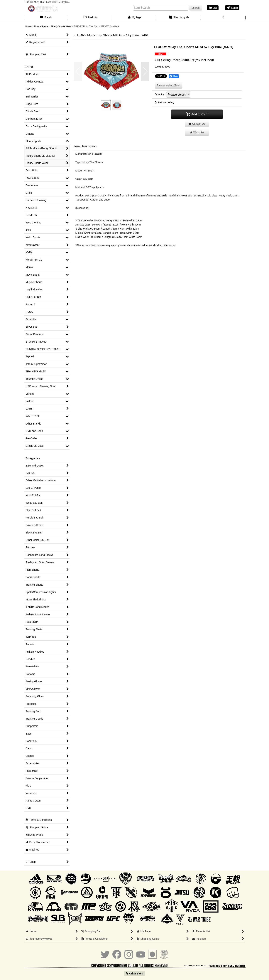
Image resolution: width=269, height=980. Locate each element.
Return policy (165, 102)
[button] (223, 18)
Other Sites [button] (135, 974)
